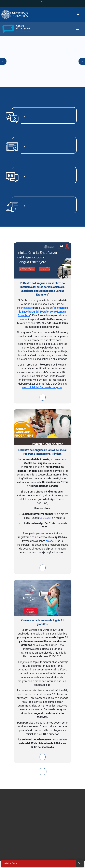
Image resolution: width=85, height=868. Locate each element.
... (43, 772)
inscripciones (25, 308)
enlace (49, 541)
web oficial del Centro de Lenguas (42, 387)
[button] (15, 29)
